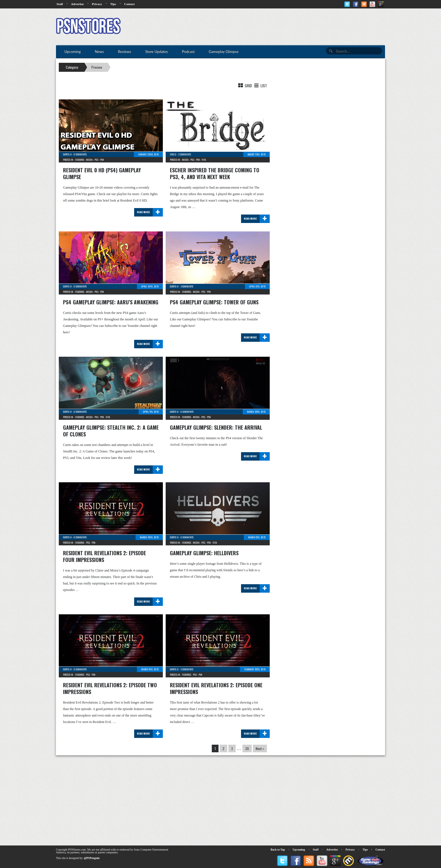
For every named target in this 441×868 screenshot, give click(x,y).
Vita (204, 160)
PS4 (102, 160)
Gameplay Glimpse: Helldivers (204, 553)
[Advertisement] (283, 27)
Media (89, 160)
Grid (245, 85)
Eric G (173, 154)
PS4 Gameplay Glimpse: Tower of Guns (214, 302)
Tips (113, 4)
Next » (260, 748)
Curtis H (67, 154)
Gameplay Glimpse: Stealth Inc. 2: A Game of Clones (111, 431)
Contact (129, 4)
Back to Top (278, 850)
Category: (72, 67)
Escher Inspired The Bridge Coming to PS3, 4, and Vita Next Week (215, 173)
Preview (97, 67)
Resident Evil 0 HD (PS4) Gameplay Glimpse (102, 173)
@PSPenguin (92, 858)
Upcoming (299, 850)
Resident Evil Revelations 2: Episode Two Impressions (110, 688)
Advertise (77, 4)
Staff (60, 4)
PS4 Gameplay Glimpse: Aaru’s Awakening (111, 302)
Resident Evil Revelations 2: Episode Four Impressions (104, 556)
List (260, 85)
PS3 (96, 160)
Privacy (97, 4)
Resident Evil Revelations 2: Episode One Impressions (216, 688)
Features (80, 160)
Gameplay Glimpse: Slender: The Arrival (216, 427)
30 (247, 748)
